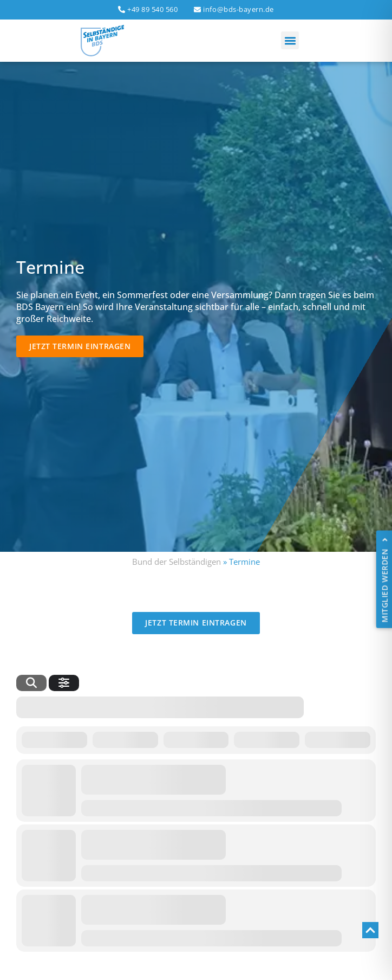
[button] (290, 40)
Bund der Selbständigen (177, 562)
